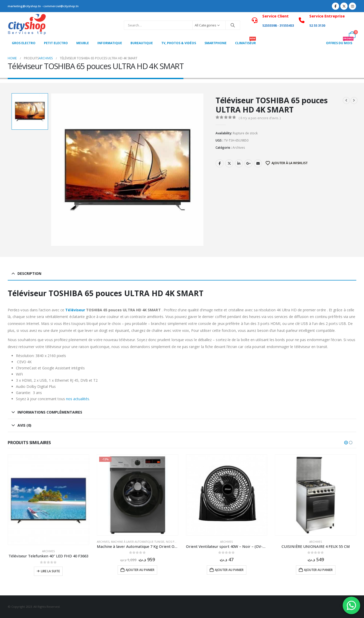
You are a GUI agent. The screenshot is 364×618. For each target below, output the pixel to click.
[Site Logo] (27, 25)
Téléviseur (75, 310)
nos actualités (78, 399)
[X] (344, 6)
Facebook (220, 163)
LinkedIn (239, 163)
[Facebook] (335, 6)
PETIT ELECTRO (56, 43)
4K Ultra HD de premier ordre (301, 310)
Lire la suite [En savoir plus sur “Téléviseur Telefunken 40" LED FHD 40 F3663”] (50, 571)
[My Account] (352, 22)
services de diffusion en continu (301, 317)
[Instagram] (352, 6)
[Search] (233, 25)
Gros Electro (24, 43)
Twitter (229, 163)
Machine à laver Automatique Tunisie (138, 542)
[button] (346, 443)
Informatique (110, 43)
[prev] (346, 100)
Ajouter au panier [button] (140, 570)
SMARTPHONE (216, 43)
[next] (354, 100)
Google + (248, 163)
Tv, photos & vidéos (179, 43)
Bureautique (142, 43)
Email (258, 163)
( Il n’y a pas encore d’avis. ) (260, 118)
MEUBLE (83, 43)
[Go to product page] (48, 500)
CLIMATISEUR (245, 42)
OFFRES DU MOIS (340, 42)
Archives (239, 148)
